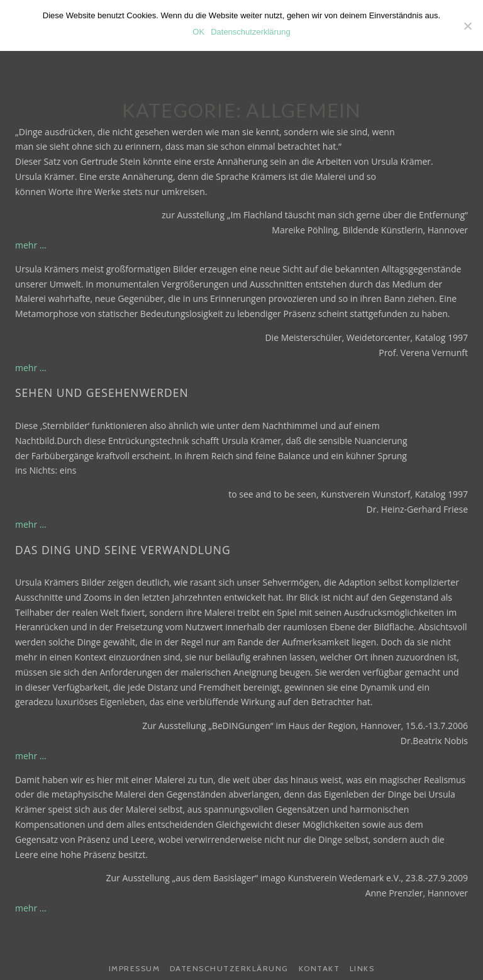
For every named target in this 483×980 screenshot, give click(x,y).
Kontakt (319, 968)
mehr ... (31, 245)
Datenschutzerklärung (229, 968)
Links (362, 968)
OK (198, 32)
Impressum (135, 968)
